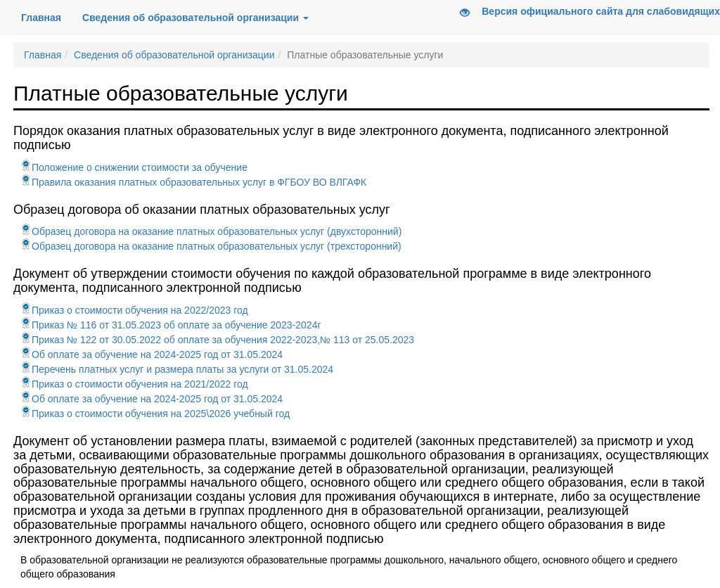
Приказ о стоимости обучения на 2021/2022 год (134, 384)
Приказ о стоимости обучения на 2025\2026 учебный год (155, 414)
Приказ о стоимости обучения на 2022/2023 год (134, 310)
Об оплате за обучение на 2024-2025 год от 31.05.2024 (152, 354)
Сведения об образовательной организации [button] (195, 18)
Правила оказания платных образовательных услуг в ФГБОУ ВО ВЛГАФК (193, 182)
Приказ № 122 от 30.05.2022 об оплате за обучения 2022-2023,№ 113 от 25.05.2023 (217, 340)
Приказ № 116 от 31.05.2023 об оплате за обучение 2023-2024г (171, 325)
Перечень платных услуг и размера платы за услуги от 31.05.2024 (177, 369)
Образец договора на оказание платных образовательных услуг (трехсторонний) (211, 246)
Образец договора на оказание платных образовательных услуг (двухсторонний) (211, 231)
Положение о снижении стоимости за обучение (134, 167)
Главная (46, 17)
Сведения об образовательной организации (174, 55)
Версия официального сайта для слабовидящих (585, 12)
